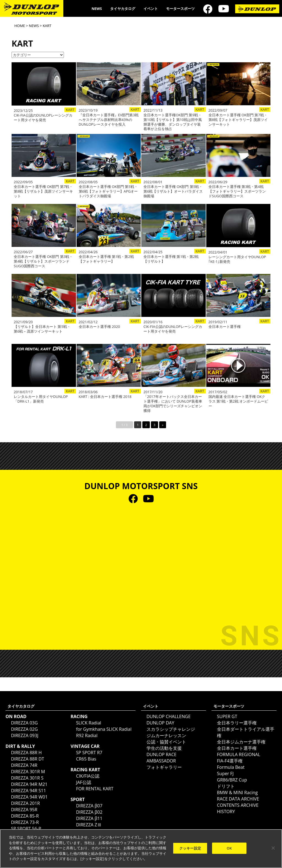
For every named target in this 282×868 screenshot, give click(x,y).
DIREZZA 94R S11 (29, 791)
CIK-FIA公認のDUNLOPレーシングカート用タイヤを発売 (43, 118)
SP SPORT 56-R (26, 829)
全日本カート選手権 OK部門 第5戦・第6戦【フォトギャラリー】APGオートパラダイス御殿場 (108, 191)
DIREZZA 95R (24, 810)
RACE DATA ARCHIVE (238, 799)
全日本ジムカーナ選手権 (241, 742)
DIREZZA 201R (25, 803)
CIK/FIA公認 (88, 776)
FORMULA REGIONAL (239, 754)
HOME (20, 26)
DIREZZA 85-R (25, 816)
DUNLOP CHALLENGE (169, 716)
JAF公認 (84, 782)
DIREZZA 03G (24, 723)
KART (70, 110)
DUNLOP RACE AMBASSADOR (162, 758)
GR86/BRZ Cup (232, 780)
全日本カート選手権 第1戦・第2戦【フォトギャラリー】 (106, 259)
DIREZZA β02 (89, 812)
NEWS (97, 9)
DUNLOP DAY (160, 723)
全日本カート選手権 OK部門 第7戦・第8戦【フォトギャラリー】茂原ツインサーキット (238, 120)
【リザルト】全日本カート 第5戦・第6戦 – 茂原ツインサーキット (42, 329)
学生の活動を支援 (164, 748)
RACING (79, 716)
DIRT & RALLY (20, 746)
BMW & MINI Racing (237, 792)
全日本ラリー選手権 (237, 723)
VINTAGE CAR (85, 746)
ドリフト (226, 786)
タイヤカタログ (123, 9)
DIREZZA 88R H (26, 753)
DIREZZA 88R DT (28, 759)
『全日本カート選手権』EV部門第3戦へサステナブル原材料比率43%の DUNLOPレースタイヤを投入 (109, 120)
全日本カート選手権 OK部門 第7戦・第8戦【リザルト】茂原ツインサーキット (43, 191)
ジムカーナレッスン (166, 735)
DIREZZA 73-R (25, 822)
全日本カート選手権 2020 (99, 327)
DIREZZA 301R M (28, 772)
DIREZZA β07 (89, 806)
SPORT (78, 799)
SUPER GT (227, 716)
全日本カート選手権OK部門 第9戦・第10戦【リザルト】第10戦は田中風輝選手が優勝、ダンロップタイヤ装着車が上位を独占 (173, 122)
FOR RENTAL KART (95, 789)
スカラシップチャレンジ (171, 729)
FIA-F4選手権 (230, 761)
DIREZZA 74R (24, 765)
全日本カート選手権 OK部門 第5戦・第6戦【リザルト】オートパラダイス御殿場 (173, 191)
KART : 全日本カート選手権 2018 (105, 397)
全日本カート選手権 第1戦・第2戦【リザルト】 (171, 259)
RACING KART (85, 770)
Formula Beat (231, 767)
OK (229, 848)
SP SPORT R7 (89, 753)
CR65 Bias (86, 759)
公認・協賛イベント (166, 742)
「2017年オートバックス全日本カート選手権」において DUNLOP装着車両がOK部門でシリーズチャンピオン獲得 (173, 404)
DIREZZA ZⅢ (89, 825)
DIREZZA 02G (24, 729)
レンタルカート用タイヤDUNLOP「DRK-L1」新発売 (41, 399)
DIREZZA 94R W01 (29, 797)
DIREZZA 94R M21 (29, 784)
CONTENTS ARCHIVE (238, 805)
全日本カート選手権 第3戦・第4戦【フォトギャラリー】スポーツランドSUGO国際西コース (237, 191)
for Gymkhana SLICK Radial (104, 729)
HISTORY (226, 812)
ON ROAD (16, 716)
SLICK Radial (89, 723)
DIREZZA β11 (89, 818)
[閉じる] (273, 848)
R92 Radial (87, 735)
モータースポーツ (180, 9)
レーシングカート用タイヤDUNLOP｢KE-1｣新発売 (237, 259)
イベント (151, 9)
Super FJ (225, 773)
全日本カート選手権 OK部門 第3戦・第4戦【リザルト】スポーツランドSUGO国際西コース (43, 261)
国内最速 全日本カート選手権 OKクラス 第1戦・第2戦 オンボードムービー (238, 401)
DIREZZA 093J (25, 735)
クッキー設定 (190, 848)
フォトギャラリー (164, 767)
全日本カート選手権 (225, 327)
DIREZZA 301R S (27, 778)
